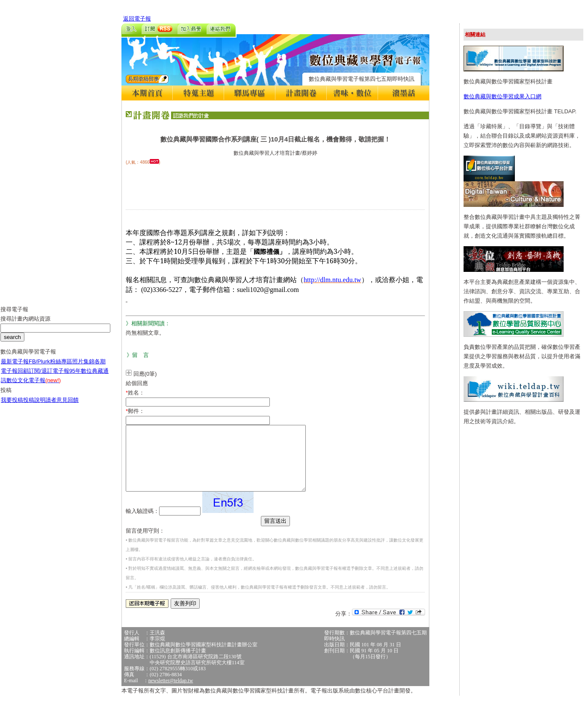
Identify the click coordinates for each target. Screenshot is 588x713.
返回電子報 (137, 19)
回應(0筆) (145, 374)
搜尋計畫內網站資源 (25, 325)
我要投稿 (12, 406)
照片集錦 (83, 368)
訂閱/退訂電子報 (49, 377)
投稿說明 (34, 406)
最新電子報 (15, 368)
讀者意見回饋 (62, 406)
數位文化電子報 (34, 387)
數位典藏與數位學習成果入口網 (502, 96)
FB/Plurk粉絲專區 (50, 368)
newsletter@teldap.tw (171, 693)
